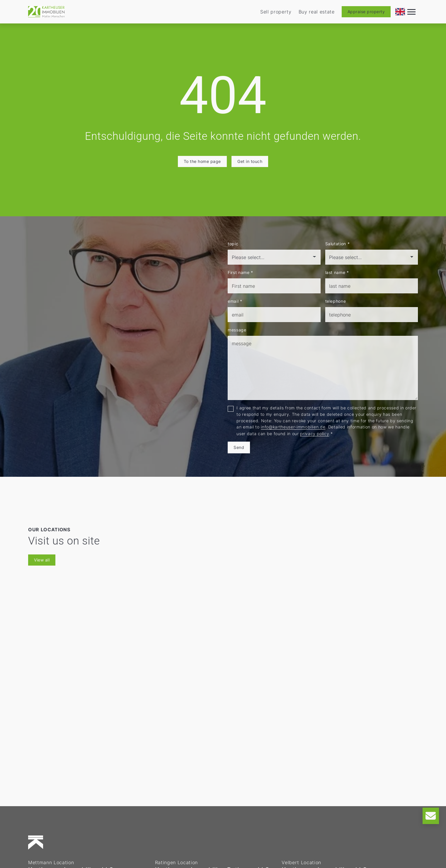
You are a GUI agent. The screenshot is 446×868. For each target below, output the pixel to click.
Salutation (338, 244)
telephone (336, 301)
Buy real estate (317, 12)
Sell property (276, 12)
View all (42, 560)
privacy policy (315, 434)
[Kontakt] (431, 816)
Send (239, 447)
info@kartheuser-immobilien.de (293, 427)
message (237, 330)
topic (233, 244)
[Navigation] (411, 12)
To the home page (202, 161)
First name (240, 272)
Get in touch (250, 161)
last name (337, 272)
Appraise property (366, 12)
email (235, 301)
